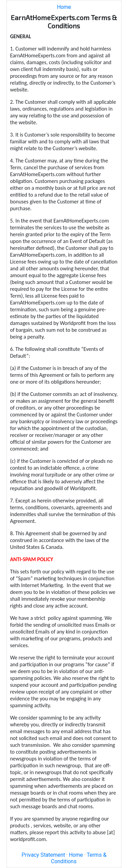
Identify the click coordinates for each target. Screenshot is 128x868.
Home (64, 7)
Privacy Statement (43, 855)
